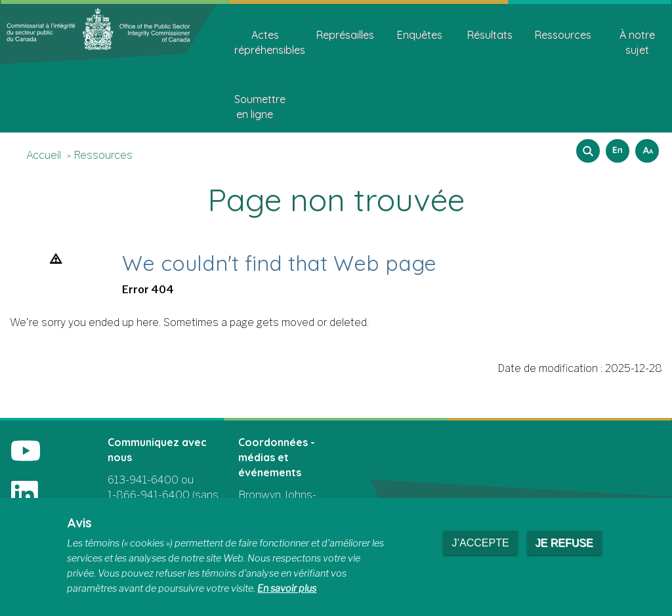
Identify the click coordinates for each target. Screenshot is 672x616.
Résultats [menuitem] (490, 35)
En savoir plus (287, 588)
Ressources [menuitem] (563, 35)
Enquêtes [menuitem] (420, 35)
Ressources (103, 155)
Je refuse (564, 543)
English (616, 147)
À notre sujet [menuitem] (637, 42)
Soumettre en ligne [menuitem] (260, 107)
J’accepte (480, 543)
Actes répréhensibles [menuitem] (270, 42)
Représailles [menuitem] (345, 35)
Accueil (44, 155)
